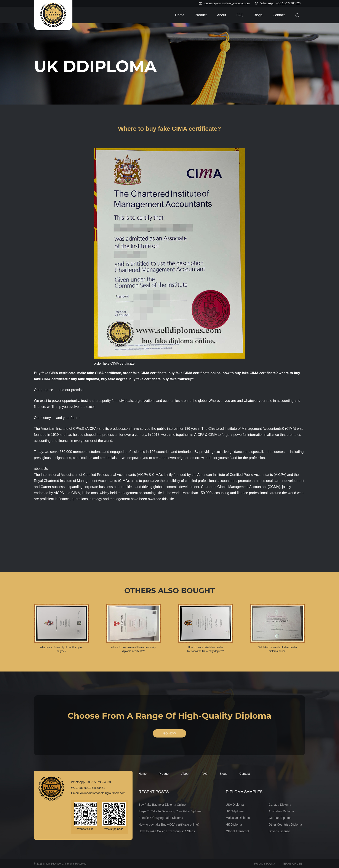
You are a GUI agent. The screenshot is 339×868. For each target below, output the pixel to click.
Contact (279, 15)
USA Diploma (235, 805)
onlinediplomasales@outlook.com (227, 3)
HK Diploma (234, 825)
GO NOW (169, 734)
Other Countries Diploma (285, 825)
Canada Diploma (280, 805)
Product (201, 15)
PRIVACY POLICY (265, 864)
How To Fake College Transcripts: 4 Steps (167, 831)
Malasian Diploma (238, 818)
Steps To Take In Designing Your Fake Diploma (170, 811)
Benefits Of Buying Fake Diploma (161, 818)
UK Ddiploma (235, 811)
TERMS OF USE (292, 864)
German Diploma (280, 818)
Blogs (258, 15)
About (222, 15)
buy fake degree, (115, 379)
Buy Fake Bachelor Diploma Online (162, 805)
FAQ (240, 15)
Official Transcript (237, 831)
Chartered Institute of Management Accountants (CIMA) (86, 481)
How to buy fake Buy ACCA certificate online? (169, 825)
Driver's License (279, 831)
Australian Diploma (281, 811)
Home (180, 15)
